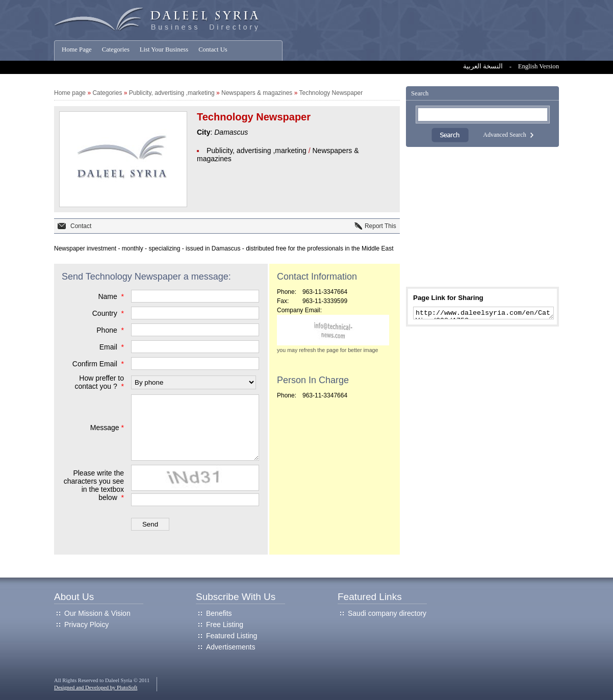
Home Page (77, 49)
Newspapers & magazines (257, 93)
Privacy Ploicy (86, 624)
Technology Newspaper (331, 93)
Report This (380, 226)
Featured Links (370, 597)
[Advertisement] (482, 217)
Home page (70, 93)
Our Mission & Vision (97, 613)
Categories (116, 49)
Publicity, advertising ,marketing (172, 93)
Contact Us (213, 49)
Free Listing (225, 624)
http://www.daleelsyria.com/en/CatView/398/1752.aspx (483, 314)
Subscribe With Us (236, 597)
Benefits (219, 613)
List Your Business (164, 49)
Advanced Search (504, 135)
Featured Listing (232, 636)
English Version (539, 66)
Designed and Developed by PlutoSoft (96, 687)
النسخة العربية (483, 66)
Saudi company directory (387, 613)
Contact (81, 226)
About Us (74, 597)
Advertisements (231, 647)
